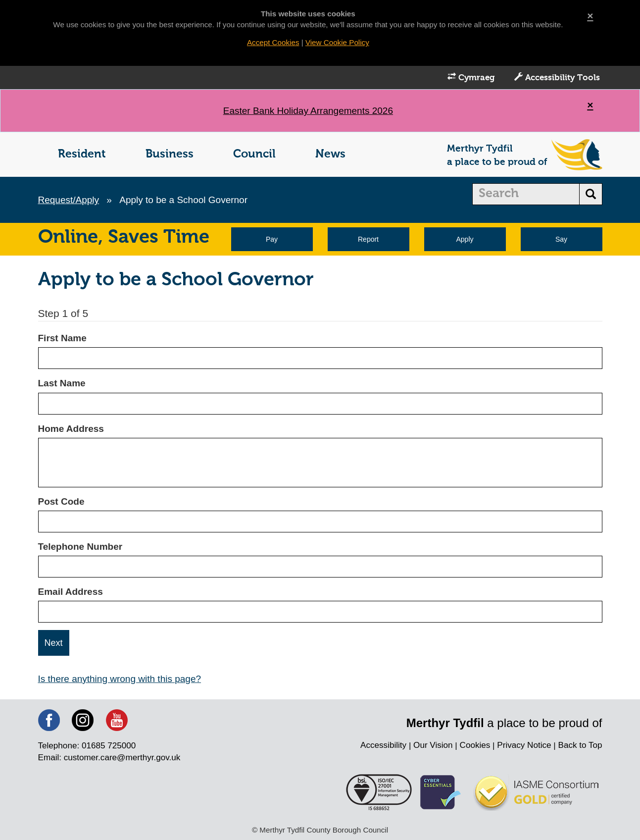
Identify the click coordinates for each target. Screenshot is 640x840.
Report (368, 239)
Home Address (71, 429)
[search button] (591, 194)
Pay (272, 239)
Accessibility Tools (557, 77)
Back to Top (580, 745)
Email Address (71, 592)
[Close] (590, 16)
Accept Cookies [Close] (273, 42)
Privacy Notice (524, 745)
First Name (62, 338)
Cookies (475, 745)
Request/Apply (69, 200)
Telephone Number (80, 547)
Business (170, 154)
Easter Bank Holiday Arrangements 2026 (308, 111)
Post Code (61, 501)
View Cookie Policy (337, 42)
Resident (82, 154)
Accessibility (383, 745)
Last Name (62, 383)
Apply (465, 239)
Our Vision (433, 745)
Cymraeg (471, 77)
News (330, 154)
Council (254, 154)
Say (561, 239)
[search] (526, 194)
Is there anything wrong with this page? (120, 679)
